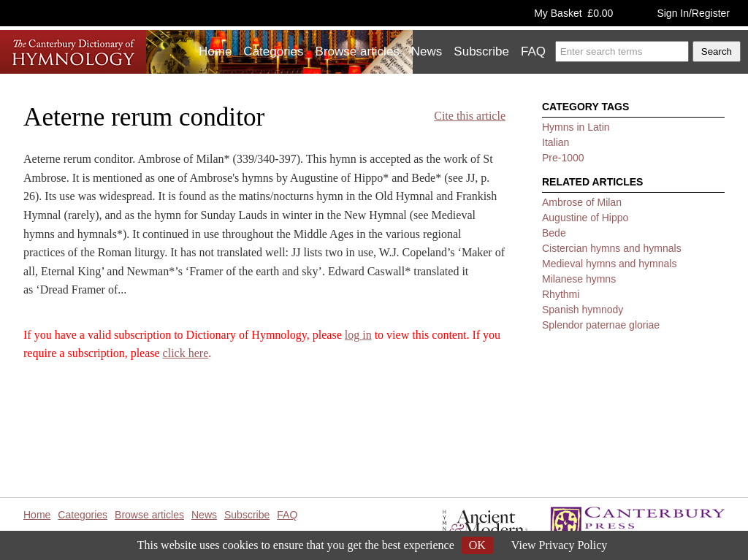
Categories (273, 51)
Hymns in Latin (576, 127)
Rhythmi (561, 294)
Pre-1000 (563, 158)
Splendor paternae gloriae (601, 325)
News (427, 51)
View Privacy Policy (559, 545)
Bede (554, 233)
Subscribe (481, 51)
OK (477, 545)
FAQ (533, 51)
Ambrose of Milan (582, 202)
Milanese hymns (579, 279)
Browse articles (358, 51)
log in (358, 335)
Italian (556, 142)
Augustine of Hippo (585, 218)
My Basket (573, 13)
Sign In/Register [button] (693, 13)
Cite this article (470, 116)
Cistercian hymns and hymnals (612, 248)
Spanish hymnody (583, 310)
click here (186, 353)
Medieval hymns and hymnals (609, 264)
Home (215, 51)
